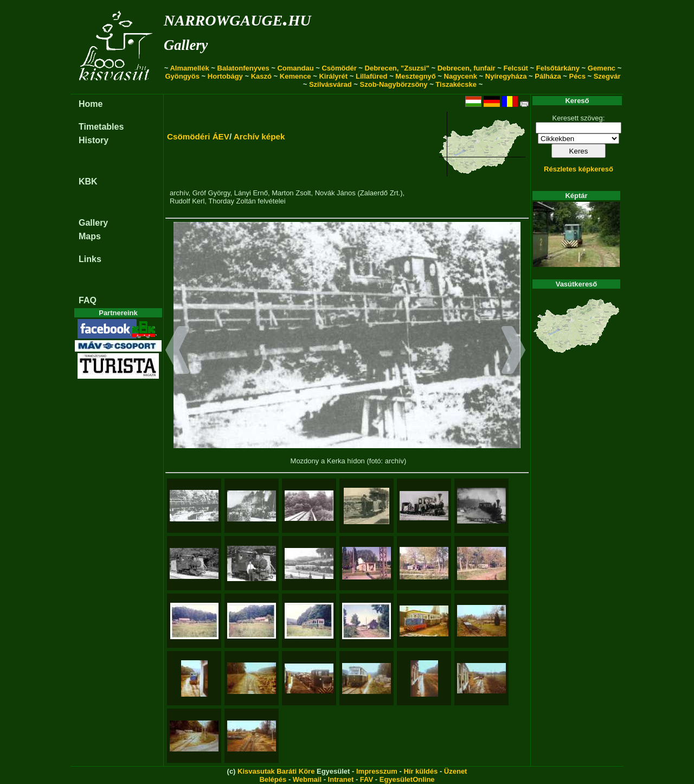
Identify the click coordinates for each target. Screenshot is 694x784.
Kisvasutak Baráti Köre (276, 771)
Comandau (295, 68)
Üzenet (456, 771)
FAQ (88, 300)
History (94, 140)
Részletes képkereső (579, 169)
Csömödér (339, 68)
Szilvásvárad (330, 84)
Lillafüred (372, 76)
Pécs (577, 76)
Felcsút (516, 68)
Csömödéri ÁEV (198, 136)
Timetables (101, 127)
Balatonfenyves (243, 68)
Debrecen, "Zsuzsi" (397, 68)
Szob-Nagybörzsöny (394, 84)
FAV (367, 779)
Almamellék (189, 68)
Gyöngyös (182, 76)
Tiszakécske (456, 84)
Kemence (295, 76)
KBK (88, 181)
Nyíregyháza (506, 76)
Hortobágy (225, 76)
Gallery (186, 45)
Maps (90, 236)
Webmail (307, 779)
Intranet (341, 779)
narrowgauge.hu (237, 18)
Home (91, 104)
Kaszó (261, 76)
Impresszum (377, 771)
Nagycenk (461, 76)
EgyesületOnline (407, 779)
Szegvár (607, 76)
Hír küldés (420, 771)
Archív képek (259, 136)
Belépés (273, 779)
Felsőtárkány (558, 68)
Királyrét (333, 76)
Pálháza (548, 76)
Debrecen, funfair (467, 68)
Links (90, 259)
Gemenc (602, 68)
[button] (178, 352)
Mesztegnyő (415, 76)
